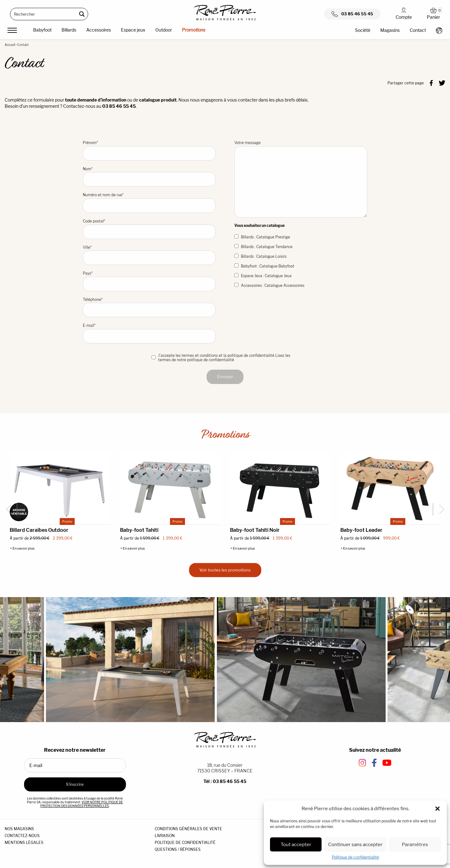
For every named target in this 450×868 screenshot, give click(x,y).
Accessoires (99, 30)
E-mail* (149, 333)
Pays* (149, 281)
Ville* (149, 255)
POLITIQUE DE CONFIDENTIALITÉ (185, 843)
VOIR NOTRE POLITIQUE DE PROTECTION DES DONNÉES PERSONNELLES (82, 804)
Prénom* (149, 150)
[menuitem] (42, 31)
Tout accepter (296, 844)
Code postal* (149, 229)
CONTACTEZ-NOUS (22, 836)
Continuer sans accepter (355, 844)
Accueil (10, 45)
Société (363, 30)
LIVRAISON (165, 836)
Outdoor (164, 30)
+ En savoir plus (22, 549)
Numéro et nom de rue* (149, 203)
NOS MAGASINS (19, 829)
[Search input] (44, 14)
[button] (437, 809)
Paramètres (415, 844)
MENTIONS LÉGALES (24, 843)
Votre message (301, 179)
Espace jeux (133, 30)
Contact (418, 30)
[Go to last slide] (11, 509)
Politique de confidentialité (355, 857)
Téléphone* (149, 307)
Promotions (194, 30)
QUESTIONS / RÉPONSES (178, 849)
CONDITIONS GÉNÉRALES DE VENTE (188, 829)
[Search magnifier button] (82, 14)
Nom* (149, 177)
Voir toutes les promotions (225, 570)
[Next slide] (439, 509)
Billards (69, 30)
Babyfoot (42, 30)
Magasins (390, 30)
